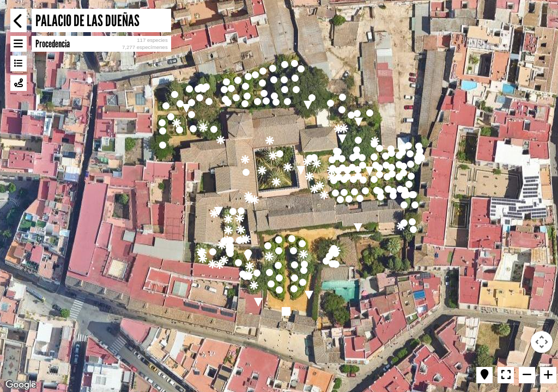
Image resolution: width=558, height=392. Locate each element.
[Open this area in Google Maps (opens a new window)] (21, 385)
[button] (248, 196)
